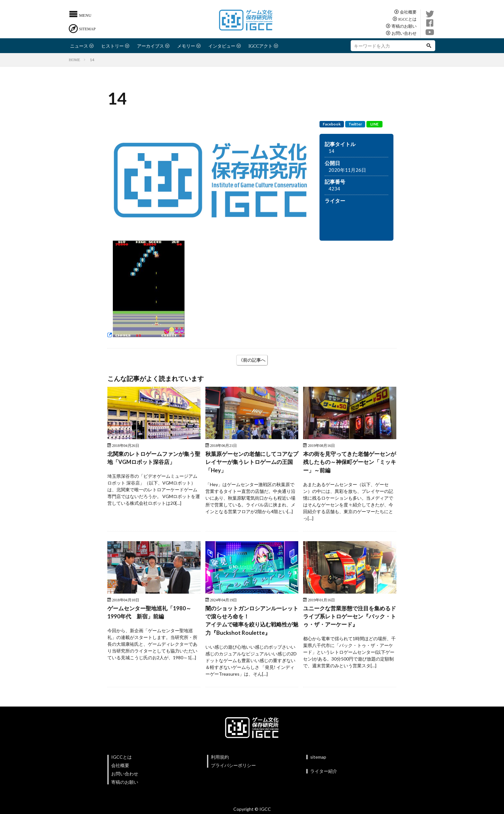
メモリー (186, 46)
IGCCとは (407, 19)
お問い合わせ (404, 33)
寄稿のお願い (404, 26)
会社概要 (408, 12)
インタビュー (222, 46)
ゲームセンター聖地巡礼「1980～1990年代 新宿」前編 (151, 614)
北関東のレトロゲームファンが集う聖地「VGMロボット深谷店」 (154, 458)
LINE (374, 124)
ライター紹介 (324, 774)
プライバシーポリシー (233, 768)
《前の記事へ (252, 360)
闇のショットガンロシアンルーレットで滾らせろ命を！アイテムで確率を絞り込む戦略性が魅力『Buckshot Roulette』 (252, 623)
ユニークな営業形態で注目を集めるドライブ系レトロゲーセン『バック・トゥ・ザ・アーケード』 (349, 618)
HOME (74, 60)
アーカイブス (150, 46)
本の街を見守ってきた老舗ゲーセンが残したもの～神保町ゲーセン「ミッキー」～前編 (349, 463)
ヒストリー (113, 46)
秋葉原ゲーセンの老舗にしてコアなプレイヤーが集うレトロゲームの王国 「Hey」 (252, 463)
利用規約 (220, 760)
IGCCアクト (261, 46)
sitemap (318, 760)
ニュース (79, 46)
